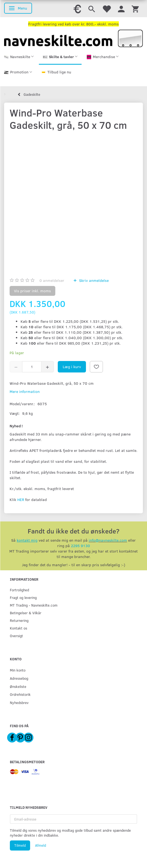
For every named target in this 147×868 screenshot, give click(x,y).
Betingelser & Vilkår (26, 613)
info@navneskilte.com (108, 540)
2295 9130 (80, 546)
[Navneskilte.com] (73, 38)
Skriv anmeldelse (93, 280)
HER (21, 499)
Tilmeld (20, 845)
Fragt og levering (23, 597)
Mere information (25, 391)
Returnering (19, 620)
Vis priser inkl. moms (32, 291)
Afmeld (41, 845)
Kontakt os (18, 628)
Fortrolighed (19, 590)
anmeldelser (52, 280)
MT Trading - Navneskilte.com (34, 605)
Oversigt (16, 636)
